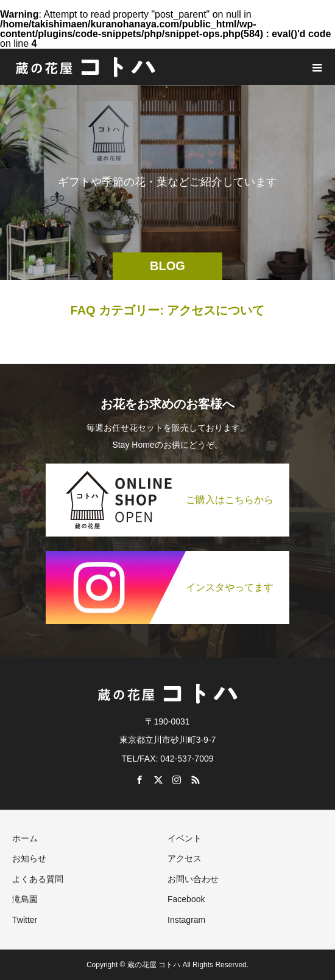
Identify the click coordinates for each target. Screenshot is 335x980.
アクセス (185, 858)
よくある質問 (38, 879)
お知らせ (29, 858)
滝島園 (25, 899)
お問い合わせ (193, 879)
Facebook (186, 899)
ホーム (25, 838)
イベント (185, 838)
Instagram (186, 920)
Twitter (25, 920)
